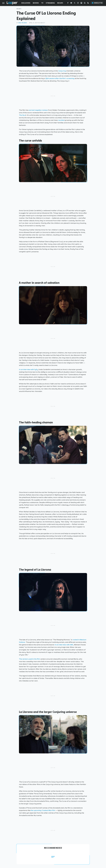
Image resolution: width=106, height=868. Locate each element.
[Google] (85, 3)
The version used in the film (29, 659)
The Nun (22, 115)
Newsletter (97, 3)
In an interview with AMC (64, 645)
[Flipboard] (81, 3)
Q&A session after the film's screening (60, 78)
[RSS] (88, 3)
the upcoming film (43, 810)
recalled (61, 120)
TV (42, 3)
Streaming (50, 3)
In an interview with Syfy (28, 369)
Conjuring (62, 71)
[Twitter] (75, 3)
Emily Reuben (23, 23)
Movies (36, 3)
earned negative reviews (38, 110)
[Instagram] (78, 3)
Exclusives (26, 3)
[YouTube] (71, 3)
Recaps (60, 3)
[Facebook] (68, 3)
